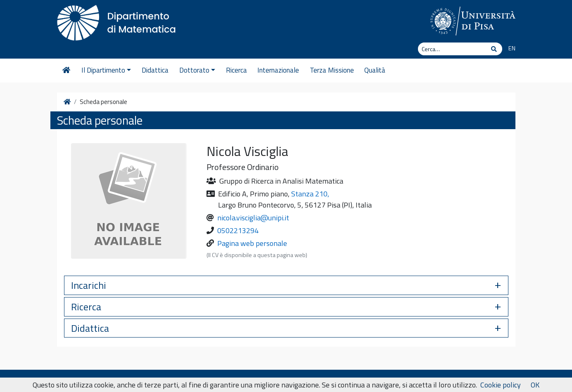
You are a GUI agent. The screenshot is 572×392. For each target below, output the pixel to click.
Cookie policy (501, 385)
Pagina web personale (252, 243)
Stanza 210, (310, 194)
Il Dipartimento (106, 70)
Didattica (155, 70)
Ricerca (236, 70)
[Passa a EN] (509, 49)
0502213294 (238, 230)
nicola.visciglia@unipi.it (253, 218)
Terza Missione (332, 70)
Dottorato (197, 70)
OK (535, 385)
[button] (286, 285)
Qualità (375, 70)
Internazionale (278, 70)
